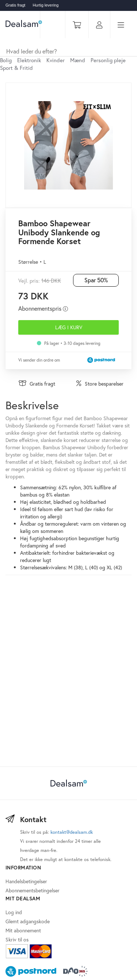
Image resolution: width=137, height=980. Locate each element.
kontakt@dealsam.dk (72, 832)
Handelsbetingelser (26, 881)
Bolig (6, 60)
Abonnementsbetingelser (33, 890)
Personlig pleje (108, 60)
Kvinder (56, 60)
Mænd (78, 60)
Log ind (14, 912)
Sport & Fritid (16, 68)
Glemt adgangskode (28, 921)
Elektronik (29, 60)
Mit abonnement (23, 930)
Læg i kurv (69, 327)
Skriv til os (17, 939)
